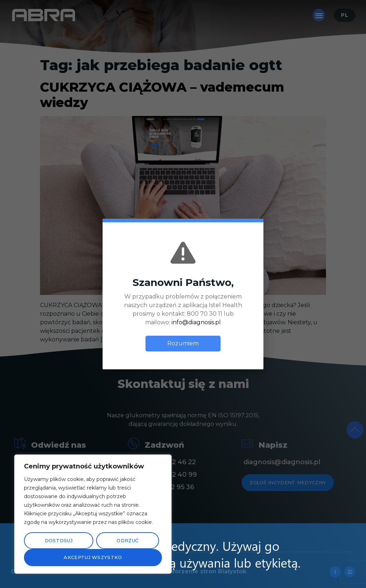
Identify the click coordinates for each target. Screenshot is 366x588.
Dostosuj (59, 540)
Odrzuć (127, 540)
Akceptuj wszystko (93, 557)
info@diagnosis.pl (196, 322)
